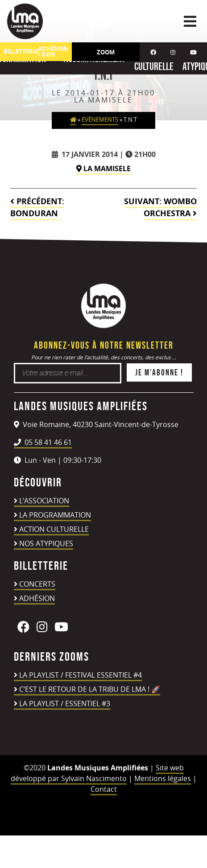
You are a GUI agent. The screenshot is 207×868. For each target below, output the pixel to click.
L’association (44, 501)
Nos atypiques (46, 543)
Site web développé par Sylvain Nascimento (97, 773)
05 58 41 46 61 (43, 442)
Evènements (100, 120)
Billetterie (21, 51)
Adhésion (37, 598)
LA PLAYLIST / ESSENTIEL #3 (65, 703)
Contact (104, 789)
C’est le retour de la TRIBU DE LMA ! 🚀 (90, 689)
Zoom (106, 52)
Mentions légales (163, 778)
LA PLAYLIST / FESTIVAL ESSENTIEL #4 (81, 675)
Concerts (37, 584)
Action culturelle (54, 529)
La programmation (55, 515)
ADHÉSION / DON (53, 52)
